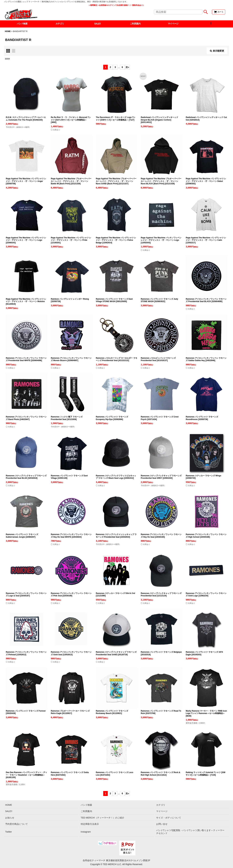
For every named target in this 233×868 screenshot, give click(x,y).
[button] (211, 24)
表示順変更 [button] (217, 51)
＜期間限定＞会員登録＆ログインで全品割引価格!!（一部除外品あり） (116, 5)
